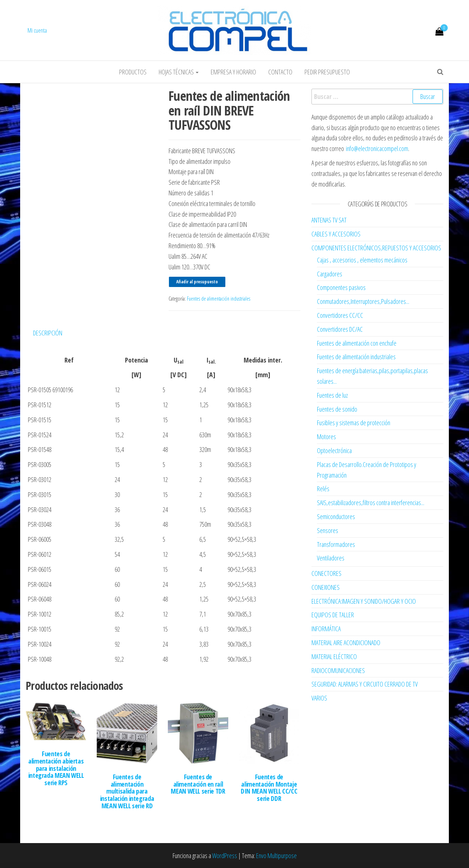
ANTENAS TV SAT (329, 220)
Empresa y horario (233, 72)
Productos (133, 72)
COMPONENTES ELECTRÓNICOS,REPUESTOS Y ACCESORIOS (376, 248)
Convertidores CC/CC (340, 315)
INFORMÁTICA (326, 629)
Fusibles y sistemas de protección (354, 423)
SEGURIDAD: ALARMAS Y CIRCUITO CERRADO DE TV (365, 684)
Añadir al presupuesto (197, 282)
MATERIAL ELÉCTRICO (334, 656)
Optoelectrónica (334, 450)
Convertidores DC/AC (340, 329)
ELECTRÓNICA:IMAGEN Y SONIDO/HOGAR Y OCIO (364, 601)
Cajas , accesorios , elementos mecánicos (362, 260)
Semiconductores (336, 516)
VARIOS (319, 698)
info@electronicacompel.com (377, 148)
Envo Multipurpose (276, 856)
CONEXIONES (326, 587)
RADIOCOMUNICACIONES (338, 670)
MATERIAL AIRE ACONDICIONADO (346, 643)
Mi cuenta (37, 30)
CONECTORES (326, 573)
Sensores (328, 530)
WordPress (225, 856)
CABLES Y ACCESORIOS (336, 234)
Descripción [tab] (48, 333)
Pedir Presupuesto (327, 72)
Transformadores (336, 544)
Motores (326, 437)
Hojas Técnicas (179, 72)
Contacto (280, 72)
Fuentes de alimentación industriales (219, 299)
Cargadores (330, 274)
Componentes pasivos (341, 287)
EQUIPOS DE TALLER (333, 615)
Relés (323, 489)
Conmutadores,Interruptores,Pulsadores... (363, 301)
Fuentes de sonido (337, 409)
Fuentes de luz (332, 395)
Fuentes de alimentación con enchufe (357, 343)
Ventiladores (331, 558)
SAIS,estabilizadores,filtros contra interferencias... (371, 503)
